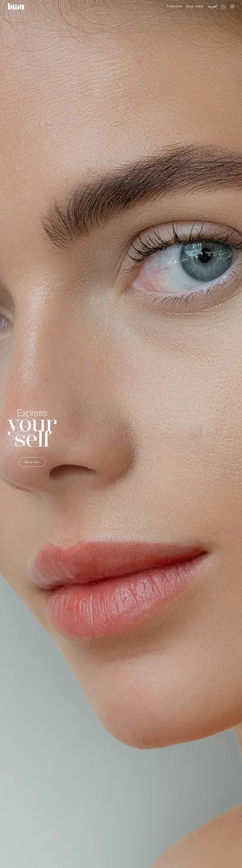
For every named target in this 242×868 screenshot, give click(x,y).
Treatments (174, 6)
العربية (212, 6)
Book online (195, 6)
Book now (32, 462)
